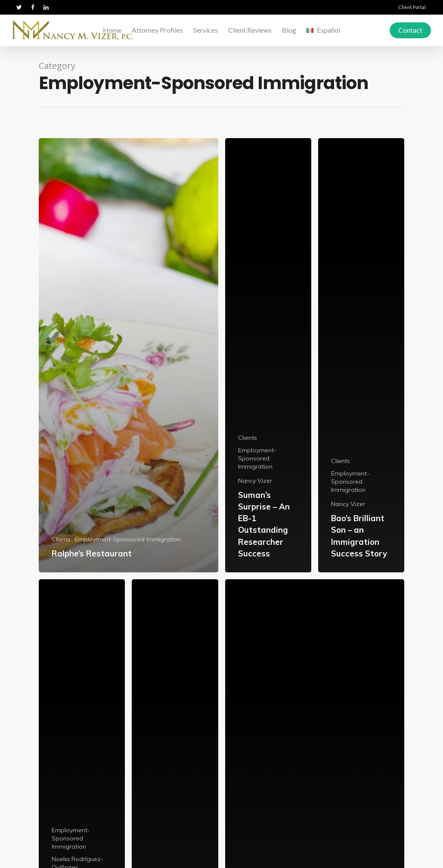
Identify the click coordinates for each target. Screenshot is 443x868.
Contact (410, 30)
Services (206, 30)
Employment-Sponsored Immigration (128, 539)
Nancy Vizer (255, 481)
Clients (61, 539)
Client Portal (412, 7)
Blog (289, 30)
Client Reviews (250, 30)
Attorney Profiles (157, 30)
